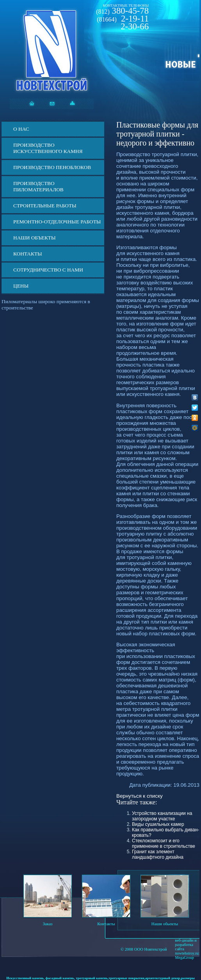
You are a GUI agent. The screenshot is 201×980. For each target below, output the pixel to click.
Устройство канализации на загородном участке (162, 816)
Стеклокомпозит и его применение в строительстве (164, 843)
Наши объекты (35, 238)
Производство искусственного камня (48, 148)
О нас (21, 129)
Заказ (48, 924)
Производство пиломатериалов (38, 186)
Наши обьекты (165, 924)
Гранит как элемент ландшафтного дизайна (158, 854)
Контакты (28, 254)
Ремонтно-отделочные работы (57, 222)
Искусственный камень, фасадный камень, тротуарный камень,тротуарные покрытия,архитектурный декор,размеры (100, 978)
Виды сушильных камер (158, 824)
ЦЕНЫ (21, 286)
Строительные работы (45, 206)
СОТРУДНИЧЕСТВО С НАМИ (48, 270)
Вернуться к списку (140, 796)
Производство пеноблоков (52, 167)
